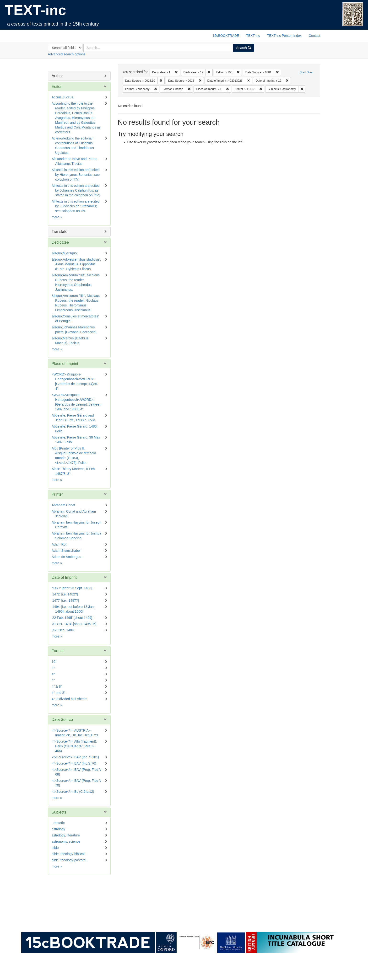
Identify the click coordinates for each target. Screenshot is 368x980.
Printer (57, 494)
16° (54, 662)
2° (53, 668)
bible (55, 848)
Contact (314, 36)
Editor (57, 87)
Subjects (59, 812)
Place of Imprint (65, 364)
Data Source (62, 720)
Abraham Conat (63, 505)
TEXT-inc (35, 10)
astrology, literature (66, 835)
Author (57, 76)
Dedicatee (60, 242)
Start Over (306, 72)
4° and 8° (59, 693)
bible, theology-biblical (68, 854)
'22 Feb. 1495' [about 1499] (72, 618)
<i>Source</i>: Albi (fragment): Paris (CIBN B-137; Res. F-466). (74, 746)
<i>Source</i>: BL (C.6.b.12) (73, 792)
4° (53, 680)
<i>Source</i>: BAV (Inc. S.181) (75, 757)
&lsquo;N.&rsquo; (65, 253)
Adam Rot (59, 544)
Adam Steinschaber (66, 551)
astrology (58, 829)
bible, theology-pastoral (69, 860)
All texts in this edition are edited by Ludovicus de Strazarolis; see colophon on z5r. (76, 206)
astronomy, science (66, 841)
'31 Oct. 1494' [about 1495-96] (74, 624)
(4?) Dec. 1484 (63, 630)
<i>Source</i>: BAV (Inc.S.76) (74, 763)
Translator (60, 232)
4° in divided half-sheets (69, 699)
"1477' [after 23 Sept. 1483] (72, 588)
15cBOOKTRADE (226, 36)
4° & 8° (57, 686)
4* (53, 674)
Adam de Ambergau (66, 557)
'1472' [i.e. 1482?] (65, 594)
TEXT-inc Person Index (284, 36)
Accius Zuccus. (63, 97)
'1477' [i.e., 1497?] (65, 600)
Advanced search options (67, 54)
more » (57, 217)
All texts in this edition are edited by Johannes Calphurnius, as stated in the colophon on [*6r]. (76, 190)
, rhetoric (58, 823)
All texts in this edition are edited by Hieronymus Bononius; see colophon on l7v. (76, 175)
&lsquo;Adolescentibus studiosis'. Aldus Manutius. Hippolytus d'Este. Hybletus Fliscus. (76, 264)
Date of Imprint (64, 577)
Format (58, 651)
